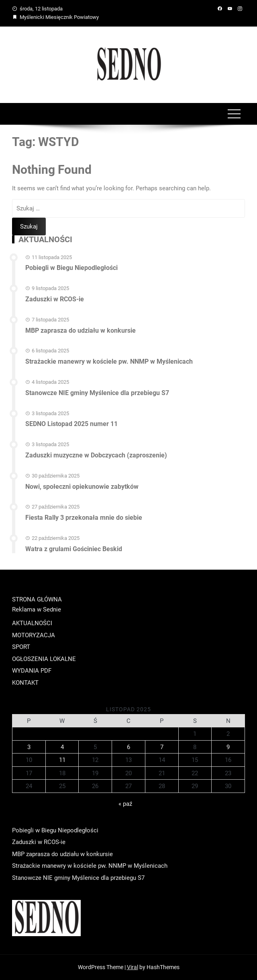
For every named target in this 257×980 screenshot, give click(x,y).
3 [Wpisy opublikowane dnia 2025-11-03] (29, 747)
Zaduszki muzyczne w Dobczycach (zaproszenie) (96, 455)
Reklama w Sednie (37, 609)
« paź (125, 804)
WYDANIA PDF (32, 671)
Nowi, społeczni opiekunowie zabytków (82, 487)
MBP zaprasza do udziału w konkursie (81, 330)
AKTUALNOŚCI (32, 623)
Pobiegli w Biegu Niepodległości (71, 268)
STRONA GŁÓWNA (37, 599)
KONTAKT (25, 683)
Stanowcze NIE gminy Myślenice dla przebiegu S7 (97, 393)
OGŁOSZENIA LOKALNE (44, 659)
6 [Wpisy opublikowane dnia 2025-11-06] (128, 747)
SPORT (21, 647)
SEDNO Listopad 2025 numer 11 (71, 424)
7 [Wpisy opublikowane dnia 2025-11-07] (162, 747)
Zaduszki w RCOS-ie (55, 299)
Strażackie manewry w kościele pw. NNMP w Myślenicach (109, 361)
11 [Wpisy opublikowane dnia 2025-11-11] (62, 760)
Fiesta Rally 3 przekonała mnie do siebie (84, 518)
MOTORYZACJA (34, 635)
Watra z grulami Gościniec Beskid (74, 549)
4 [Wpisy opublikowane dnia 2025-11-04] (62, 747)
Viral (133, 967)
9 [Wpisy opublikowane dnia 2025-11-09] (228, 747)
